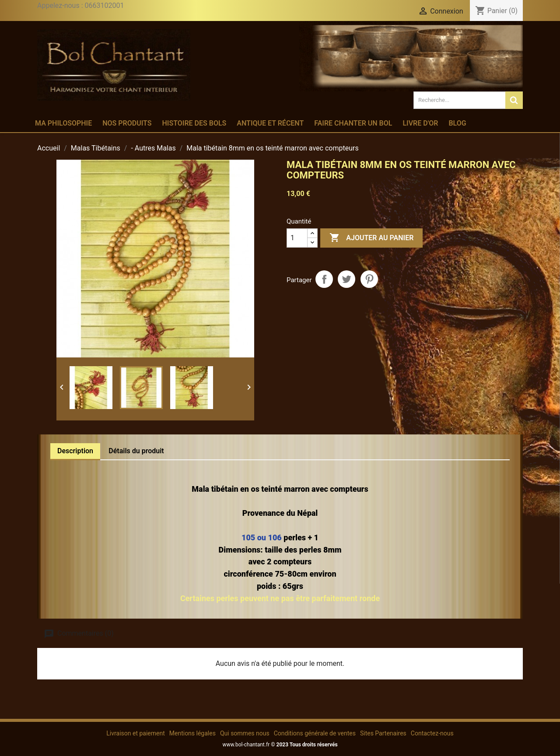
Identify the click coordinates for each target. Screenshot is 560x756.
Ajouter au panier (371, 238)
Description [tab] (75, 451)
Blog (457, 123)
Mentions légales (192, 733)
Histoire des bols (194, 123)
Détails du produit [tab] (136, 451)
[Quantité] (297, 238)
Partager (324, 279)
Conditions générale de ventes (315, 733)
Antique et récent (270, 123)
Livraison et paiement (135, 733)
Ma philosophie (63, 123)
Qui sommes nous (245, 733)
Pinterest (369, 279)
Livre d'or (420, 123)
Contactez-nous (432, 733)
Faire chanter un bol (353, 123)
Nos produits (127, 123)
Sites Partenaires (383, 733)
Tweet (346, 279)
